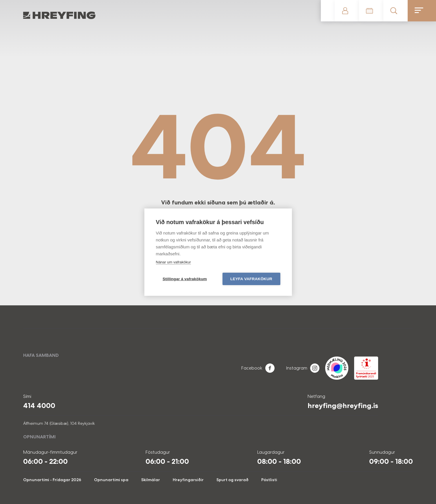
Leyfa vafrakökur (251, 279)
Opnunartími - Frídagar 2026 (52, 480)
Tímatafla (371, 11)
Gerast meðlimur (328, 11)
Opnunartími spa (111, 480)
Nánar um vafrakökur (173, 262)
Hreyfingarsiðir (188, 480)
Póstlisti (269, 480)
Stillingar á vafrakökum (185, 279)
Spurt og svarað (232, 480)
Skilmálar (151, 480)
